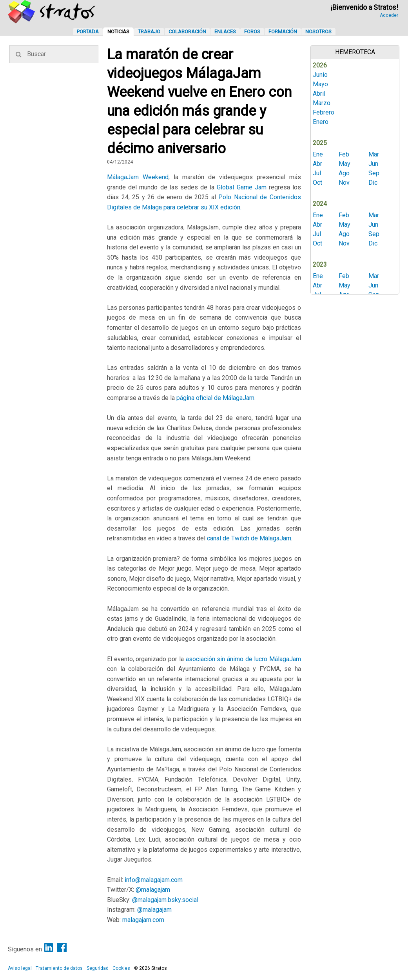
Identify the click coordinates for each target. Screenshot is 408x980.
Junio (320, 75)
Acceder (389, 15)
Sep (374, 173)
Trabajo (149, 32)
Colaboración (187, 32)
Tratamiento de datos (59, 968)
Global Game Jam (241, 187)
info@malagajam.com (154, 880)
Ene (318, 154)
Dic (373, 183)
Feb (344, 154)
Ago (344, 173)
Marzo (322, 103)
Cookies (121, 968)
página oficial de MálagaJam (215, 398)
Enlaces (225, 32)
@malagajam (153, 890)
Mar (374, 154)
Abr (317, 164)
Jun (373, 164)
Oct (317, 183)
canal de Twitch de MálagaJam (249, 538)
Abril (319, 94)
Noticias (118, 32)
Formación (283, 32)
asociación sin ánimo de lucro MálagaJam (244, 659)
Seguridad (98, 968)
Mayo (320, 84)
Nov (344, 183)
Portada (88, 32)
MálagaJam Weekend (138, 177)
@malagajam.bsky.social (165, 900)
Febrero (324, 112)
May (345, 164)
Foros (252, 32)
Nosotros (318, 32)
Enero (321, 122)
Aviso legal (20, 968)
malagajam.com (143, 920)
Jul (317, 173)
